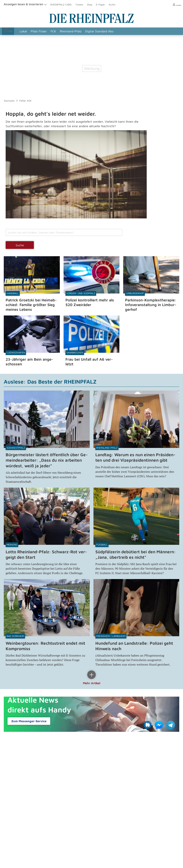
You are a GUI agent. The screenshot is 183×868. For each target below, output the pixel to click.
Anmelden (174, 5)
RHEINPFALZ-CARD (61, 5)
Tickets (79, 5)
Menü (11, 31)
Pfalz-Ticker (45, 31)
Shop (90, 5)
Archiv (112, 5)
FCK (59, 31)
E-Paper (100, 5)
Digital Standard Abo (105, 31)
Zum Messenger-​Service (29, 719)
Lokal (29, 31)
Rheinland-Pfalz (77, 31)
